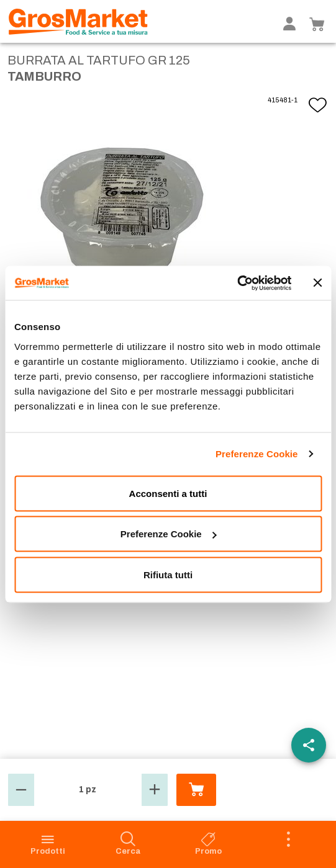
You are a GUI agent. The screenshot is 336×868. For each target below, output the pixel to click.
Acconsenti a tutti (168, 493)
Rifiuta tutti (168, 574)
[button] (21, 790)
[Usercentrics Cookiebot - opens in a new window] (237, 283)
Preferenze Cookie (257, 454)
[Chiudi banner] (317, 283)
